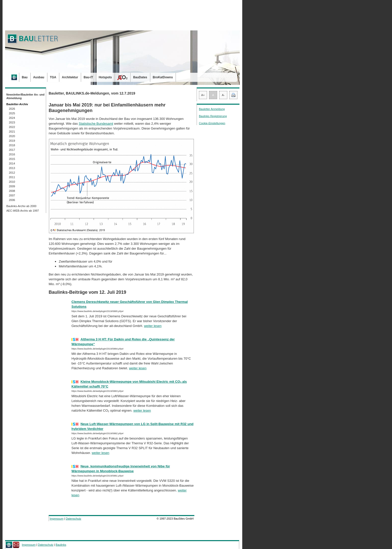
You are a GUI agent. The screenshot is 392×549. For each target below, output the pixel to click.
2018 (12, 145)
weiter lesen (153, 326)
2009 (12, 186)
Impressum (57, 519)
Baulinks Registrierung (213, 116)
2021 (12, 132)
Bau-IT (88, 77)
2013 (12, 168)
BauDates (140, 77)
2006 (12, 200)
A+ (203, 95)
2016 (12, 154)
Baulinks (61, 545)
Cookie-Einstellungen (212, 123)
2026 (12, 109)
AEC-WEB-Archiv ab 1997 (23, 211)
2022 (12, 127)
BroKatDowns (163, 77)
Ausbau (39, 77)
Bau (25, 77)
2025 (12, 113)
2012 (12, 173)
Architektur (70, 77)
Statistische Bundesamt (96, 124)
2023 (12, 122)
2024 (12, 118)
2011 (12, 177)
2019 (12, 141)
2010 (12, 182)
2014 (12, 163)
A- (223, 95)
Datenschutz (73, 519)
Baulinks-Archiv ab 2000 (21, 206)
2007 (12, 195)
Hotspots (105, 77)
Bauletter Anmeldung (212, 109)
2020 (12, 136)
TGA (53, 77)
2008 (12, 191)
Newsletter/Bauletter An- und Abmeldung (25, 96)
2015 (12, 159)
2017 (12, 150)
